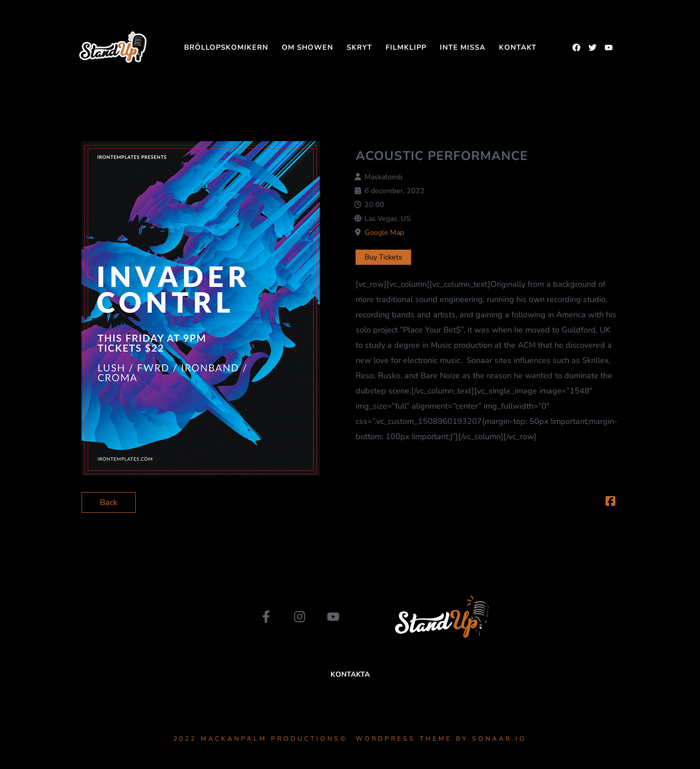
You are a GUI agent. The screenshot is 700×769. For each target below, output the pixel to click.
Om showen (307, 48)
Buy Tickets (383, 257)
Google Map (384, 233)
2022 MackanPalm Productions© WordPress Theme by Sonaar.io (350, 739)
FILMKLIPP (406, 48)
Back (109, 502)
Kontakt (518, 48)
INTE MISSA (463, 48)
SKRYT (359, 48)
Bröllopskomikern (226, 48)
